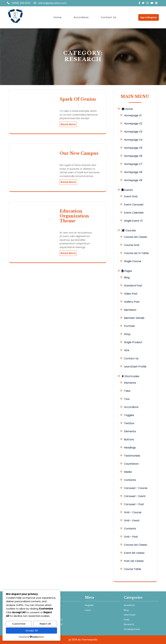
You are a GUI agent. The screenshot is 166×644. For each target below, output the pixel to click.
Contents (130, 480)
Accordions (81, 17)
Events (127, 190)
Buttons (129, 439)
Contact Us (108, 17)
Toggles (129, 415)
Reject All (45, 624)
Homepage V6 (133, 156)
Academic (129, 605)
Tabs (127, 391)
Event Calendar (134, 213)
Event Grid (131, 196)
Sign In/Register (149, 17)
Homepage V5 (133, 148)
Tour (127, 399)
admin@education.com (50, 3)
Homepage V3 (133, 132)
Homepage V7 (133, 164)
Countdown (131, 464)
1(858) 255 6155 (19, 3)
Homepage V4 (133, 140)
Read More (68, 124)
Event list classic (134, 553)
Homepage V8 (133, 172)
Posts (127, 620)
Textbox (129, 423)
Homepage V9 (133, 180)
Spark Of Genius (78, 99)
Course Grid (132, 245)
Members (130, 310)
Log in (88, 610)
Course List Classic (136, 237)
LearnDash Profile (135, 367)
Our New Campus (79, 153)
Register (89, 605)
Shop (127, 334)
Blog (127, 277)
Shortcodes (130, 376)
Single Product (133, 342)
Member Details (134, 318)
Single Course (133, 261)
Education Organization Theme (74, 216)
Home (58, 17)
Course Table (133, 569)
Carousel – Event (135, 496)
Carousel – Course (136, 488)
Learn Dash (130, 615)
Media (128, 472)
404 (127, 350)
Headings (130, 448)
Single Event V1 (133, 221)
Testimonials (132, 456)
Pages (127, 271)
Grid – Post (131, 537)
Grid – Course (133, 512)
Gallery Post (132, 302)
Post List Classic (134, 561)
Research (129, 624)
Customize (19, 624)
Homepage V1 (133, 115)
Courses (129, 230)
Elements (130, 383)
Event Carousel (134, 205)
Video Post (131, 294)
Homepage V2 (133, 124)
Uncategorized (132, 629)
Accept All (32, 630)
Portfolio (129, 326)
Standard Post (133, 286)
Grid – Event (132, 520)
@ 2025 (73, 640)
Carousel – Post (134, 504)
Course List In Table (136, 253)
